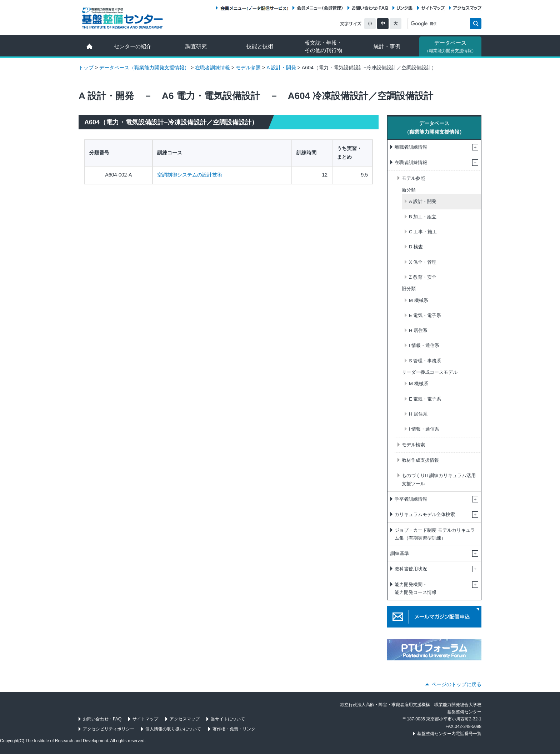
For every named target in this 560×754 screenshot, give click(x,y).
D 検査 (416, 247)
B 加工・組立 (423, 217)
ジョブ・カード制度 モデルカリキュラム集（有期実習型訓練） (435, 534)
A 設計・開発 (281, 68)
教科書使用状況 (411, 569)
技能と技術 (260, 46)
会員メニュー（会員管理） (320, 8)
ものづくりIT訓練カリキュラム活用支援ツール (439, 479)
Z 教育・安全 (423, 277)
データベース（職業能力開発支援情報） (144, 68)
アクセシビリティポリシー (109, 729)
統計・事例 (387, 46)
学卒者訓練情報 (411, 499)
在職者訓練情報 (212, 68)
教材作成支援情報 (420, 460)
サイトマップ (433, 8)
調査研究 (196, 46)
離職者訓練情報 (411, 147)
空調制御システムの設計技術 (190, 175)
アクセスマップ (467, 8)
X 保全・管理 (423, 262)
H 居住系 (418, 330)
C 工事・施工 (423, 232)
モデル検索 (413, 445)
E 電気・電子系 (425, 315)
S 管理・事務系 (425, 361)
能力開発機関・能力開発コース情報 (416, 588)
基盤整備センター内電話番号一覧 (449, 734)
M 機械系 (419, 300)
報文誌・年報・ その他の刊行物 (323, 46)
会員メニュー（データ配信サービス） (254, 8)
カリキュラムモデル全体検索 (425, 514)
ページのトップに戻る (456, 684)
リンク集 (405, 8)
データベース (450, 46)
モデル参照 (248, 68)
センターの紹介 (133, 46)
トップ (86, 68)
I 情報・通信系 (424, 345)
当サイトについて (228, 719)
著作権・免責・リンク (234, 729)
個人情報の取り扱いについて (173, 729)
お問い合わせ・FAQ (370, 8)
